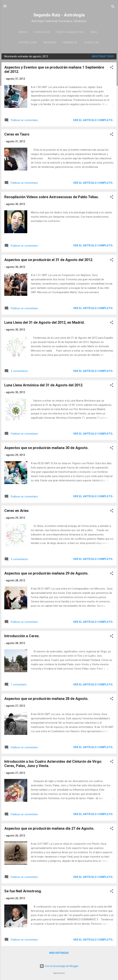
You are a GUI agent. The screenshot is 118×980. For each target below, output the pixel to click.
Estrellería (28, 42)
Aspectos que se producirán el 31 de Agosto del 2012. (49, 260)
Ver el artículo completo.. (93, 120)
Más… (95, 32)
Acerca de (91, 42)
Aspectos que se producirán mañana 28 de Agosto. (46, 699)
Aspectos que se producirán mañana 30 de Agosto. (46, 448)
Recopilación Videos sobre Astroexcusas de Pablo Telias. (52, 197)
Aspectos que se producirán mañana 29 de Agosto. (46, 573)
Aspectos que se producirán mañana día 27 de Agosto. (49, 828)
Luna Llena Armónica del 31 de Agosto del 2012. (44, 385)
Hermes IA (70, 42)
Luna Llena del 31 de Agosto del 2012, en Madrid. (44, 322)
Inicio (23, 32)
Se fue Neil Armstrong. (23, 891)
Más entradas (59, 953)
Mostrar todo (103, 56)
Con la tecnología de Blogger (59, 966)
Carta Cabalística (70, 32)
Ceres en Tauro (17, 134)
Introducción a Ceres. (22, 636)
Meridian (50, 42)
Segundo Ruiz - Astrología (59, 15)
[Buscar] (113, 7)
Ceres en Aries (16, 511)
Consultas (42, 32)
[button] (112, 68)
